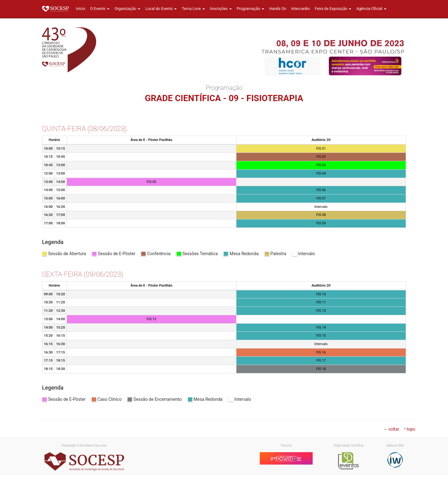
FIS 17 (321, 361)
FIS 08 (321, 215)
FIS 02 (321, 157)
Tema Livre (193, 9)
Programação (250, 9)
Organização (127, 9)
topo (411, 429)
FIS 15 (321, 336)
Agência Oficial (371, 9)
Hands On (278, 9)
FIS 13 (151, 319)
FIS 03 (321, 165)
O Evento (100, 9)
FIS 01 (321, 149)
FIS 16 (321, 352)
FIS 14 (321, 328)
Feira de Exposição (333, 9)
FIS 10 (321, 294)
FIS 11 (321, 302)
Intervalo (321, 207)
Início (81, 9)
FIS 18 (321, 369)
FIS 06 (321, 190)
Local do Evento (161, 9)
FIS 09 (321, 223)
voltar (394, 429)
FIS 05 (151, 182)
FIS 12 (321, 311)
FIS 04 (321, 173)
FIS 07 (321, 198)
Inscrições (221, 9)
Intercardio (301, 9)
